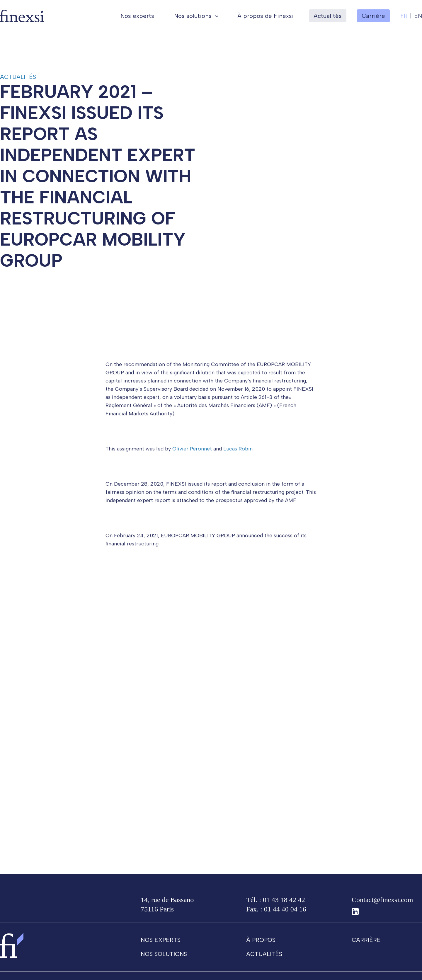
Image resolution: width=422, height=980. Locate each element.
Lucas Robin (238, 452)
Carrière (366, 943)
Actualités (328, 16)
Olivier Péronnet (192, 452)
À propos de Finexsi (266, 16)
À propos (261, 943)
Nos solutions (193, 16)
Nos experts (137, 16)
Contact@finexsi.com (382, 903)
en (418, 16)
